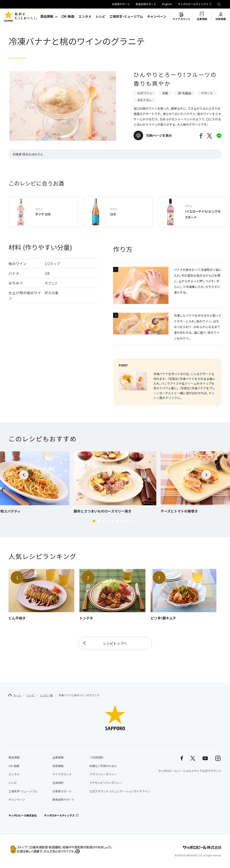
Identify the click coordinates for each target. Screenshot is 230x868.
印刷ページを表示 (159, 135)
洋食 (165, 93)
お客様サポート (121, 4)
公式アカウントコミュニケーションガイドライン (120, 791)
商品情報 (47, 16)
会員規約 (58, 783)
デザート (207, 93)
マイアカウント (181, 19)
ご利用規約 (96, 757)
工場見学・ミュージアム (126, 16)
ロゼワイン (145, 93)
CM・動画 (68, 16)
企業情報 (202, 19)
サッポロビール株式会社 (23, 815)
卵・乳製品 (185, 93)
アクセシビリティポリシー (106, 783)
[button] (94, 521)
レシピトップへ (115, 643)
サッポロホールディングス (193, 4)
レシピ (100, 16)
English (167, 4)
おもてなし (145, 100)
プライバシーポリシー (103, 774)
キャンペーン (157, 16)
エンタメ (85, 16)
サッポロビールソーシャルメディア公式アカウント (190, 771)
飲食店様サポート (146, 4)
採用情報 (221, 19)
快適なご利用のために (103, 766)
